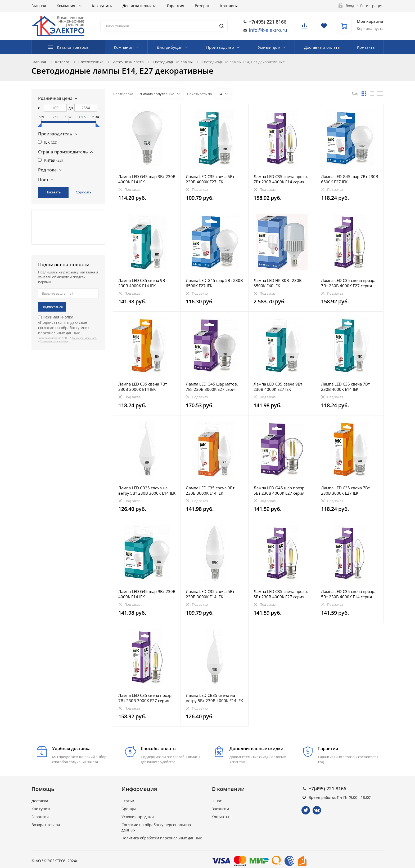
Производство (220, 47)
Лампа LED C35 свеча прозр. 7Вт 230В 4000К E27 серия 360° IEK (348, 283)
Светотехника (91, 62)
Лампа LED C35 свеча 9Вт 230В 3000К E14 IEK (210, 490)
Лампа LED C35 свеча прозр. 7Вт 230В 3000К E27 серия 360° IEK (145, 698)
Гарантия (176, 6)
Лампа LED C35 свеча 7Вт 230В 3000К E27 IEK (345, 490)
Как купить (102, 6)
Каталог (62, 62)
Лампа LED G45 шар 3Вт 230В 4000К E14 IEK (147, 179)
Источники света (128, 62)
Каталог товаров (73, 47)
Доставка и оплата (139, 6)
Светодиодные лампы (173, 62)
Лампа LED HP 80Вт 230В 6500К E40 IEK (278, 283)
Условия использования (54, 341)
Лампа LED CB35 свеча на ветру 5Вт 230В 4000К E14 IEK (214, 698)
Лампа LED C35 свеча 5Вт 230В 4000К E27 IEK (210, 179)
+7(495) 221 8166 (268, 22)
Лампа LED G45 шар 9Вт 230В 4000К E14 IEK (147, 594)
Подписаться (52, 307)
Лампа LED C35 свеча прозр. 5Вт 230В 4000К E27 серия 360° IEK (281, 594)
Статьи (128, 801)
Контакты (229, 6)
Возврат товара (46, 825)
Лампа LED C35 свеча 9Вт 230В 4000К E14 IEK (143, 283)
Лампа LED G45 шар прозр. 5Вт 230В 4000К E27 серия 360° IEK (279, 490)
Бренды (129, 809)
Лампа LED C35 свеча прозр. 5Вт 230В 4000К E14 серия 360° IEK (348, 594)
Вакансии (220, 809)
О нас (217, 801)
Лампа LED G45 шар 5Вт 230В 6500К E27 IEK (214, 283)
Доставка (40, 801)
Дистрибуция (170, 47)
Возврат (202, 6)
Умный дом (269, 47)
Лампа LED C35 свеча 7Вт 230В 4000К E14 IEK (345, 387)
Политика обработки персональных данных (162, 838)
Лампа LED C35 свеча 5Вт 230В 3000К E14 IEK (210, 594)
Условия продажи (138, 817)
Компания (66, 6)
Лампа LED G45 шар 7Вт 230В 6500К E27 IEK (350, 179)
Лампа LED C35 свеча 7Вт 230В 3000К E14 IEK (143, 387)
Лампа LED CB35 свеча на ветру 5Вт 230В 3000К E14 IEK (147, 490)
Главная (39, 6)
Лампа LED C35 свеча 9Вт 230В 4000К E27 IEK (278, 387)
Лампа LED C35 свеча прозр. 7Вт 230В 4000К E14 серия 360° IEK (281, 179)
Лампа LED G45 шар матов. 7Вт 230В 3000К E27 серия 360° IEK (212, 387)
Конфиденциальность (84, 338)
